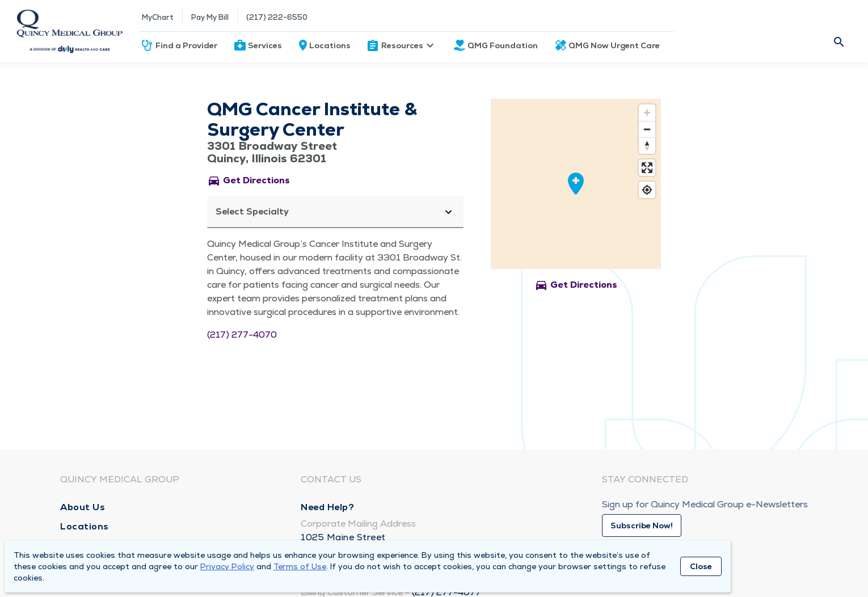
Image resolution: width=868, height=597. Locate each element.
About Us (83, 507)
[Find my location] (647, 190)
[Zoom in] (647, 113)
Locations (330, 45)
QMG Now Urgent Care (614, 45)
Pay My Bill (210, 17)
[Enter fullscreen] (647, 168)
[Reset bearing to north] (647, 146)
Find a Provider (186, 45)
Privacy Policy (227, 566)
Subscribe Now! (642, 525)
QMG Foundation (503, 45)
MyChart (158, 17)
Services (265, 45)
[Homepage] (69, 31)
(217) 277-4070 (242, 335)
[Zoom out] (647, 129)
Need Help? (327, 507)
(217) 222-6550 (277, 17)
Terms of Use (300, 566)
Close (701, 566)
